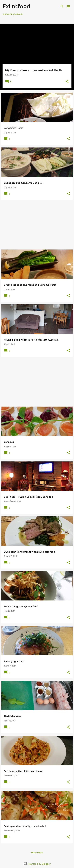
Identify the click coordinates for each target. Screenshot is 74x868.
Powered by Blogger (37, 864)
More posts (37, 853)
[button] (67, 81)
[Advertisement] (37, 225)
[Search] (62, 6)
